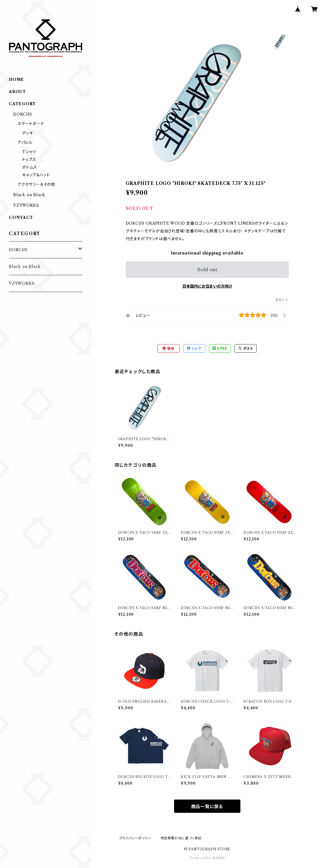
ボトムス (30, 167)
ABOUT (17, 92)
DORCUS (23, 114)
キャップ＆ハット (36, 175)
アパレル (25, 142)
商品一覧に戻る (207, 806)
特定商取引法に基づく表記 (181, 838)
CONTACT (21, 217)
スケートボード (31, 124)
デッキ (27, 133)
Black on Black (29, 195)
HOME (16, 79)
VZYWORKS (26, 205)
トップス (29, 160)
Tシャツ (29, 152)
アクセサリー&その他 (36, 184)
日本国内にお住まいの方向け (207, 286)
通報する (282, 300)
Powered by (207, 858)
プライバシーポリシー (135, 838)
